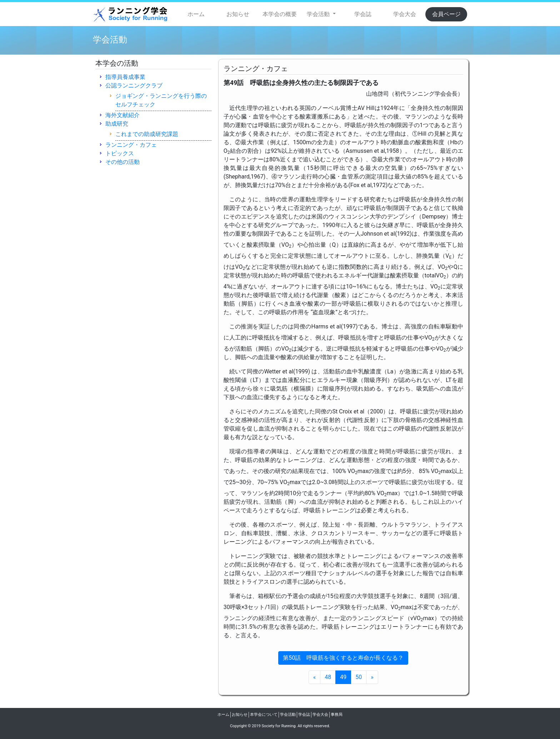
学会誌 (363, 14)
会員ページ (446, 14)
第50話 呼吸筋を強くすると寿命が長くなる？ (343, 658)
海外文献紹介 (122, 115)
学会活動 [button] (319, 14)
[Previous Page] (315, 677)
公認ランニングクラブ (134, 86)
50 (359, 677)
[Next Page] (372, 677)
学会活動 (288, 715)
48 (328, 677)
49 (343, 677)
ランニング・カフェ (131, 145)
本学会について (264, 715)
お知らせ (238, 14)
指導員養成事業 (125, 77)
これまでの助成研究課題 (147, 134)
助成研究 (117, 124)
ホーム (196, 14)
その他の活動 (122, 162)
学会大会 (405, 14)
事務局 (337, 715)
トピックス (120, 153)
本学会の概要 (280, 14)
